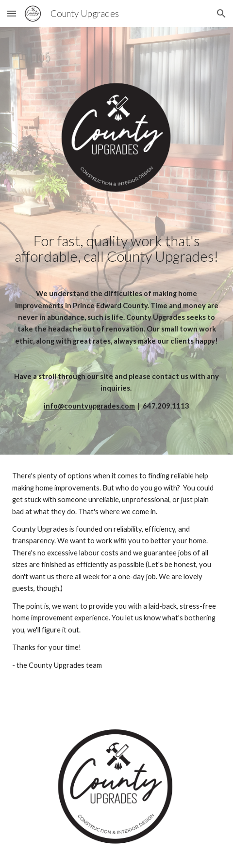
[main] (117, 323)
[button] (12, 13)
